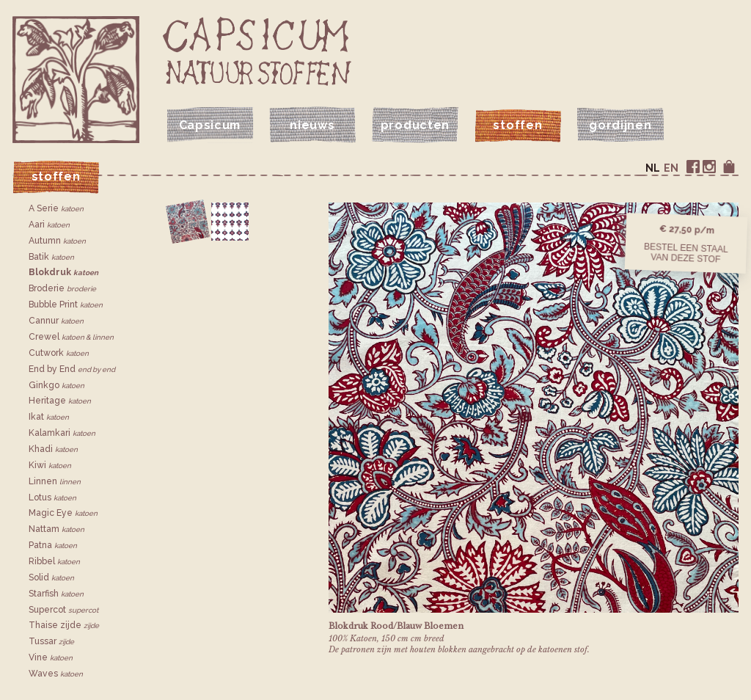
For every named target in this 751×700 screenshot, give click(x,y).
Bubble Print (66, 305)
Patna (53, 545)
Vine (51, 657)
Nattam (56, 529)
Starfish (56, 594)
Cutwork (59, 353)
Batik (51, 257)
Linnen (55, 481)
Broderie (62, 288)
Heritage (60, 401)
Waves (56, 674)
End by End (72, 369)
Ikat (49, 417)
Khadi (53, 449)
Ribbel (54, 561)
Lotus (52, 497)
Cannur (56, 321)
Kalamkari (62, 433)
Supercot (63, 610)
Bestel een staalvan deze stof (686, 252)
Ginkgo (56, 385)
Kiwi (50, 465)
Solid (51, 577)
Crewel (71, 337)
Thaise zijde (64, 625)
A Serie (56, 208)
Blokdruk (63, 272)
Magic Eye (63, 513)
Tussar (51, 641)
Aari (49, 225)
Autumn (57, 241)
